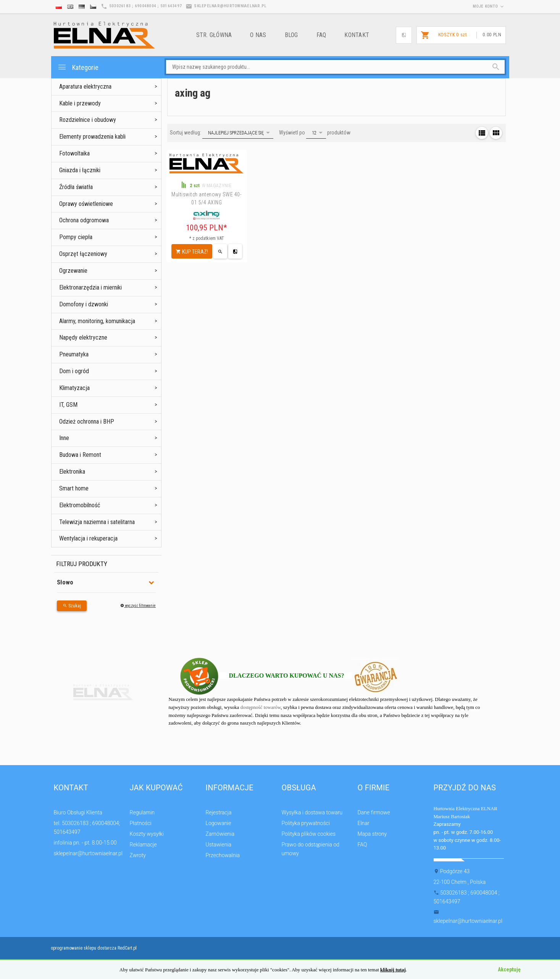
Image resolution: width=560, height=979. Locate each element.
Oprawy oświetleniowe (86, 204)
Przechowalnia (223, 855)
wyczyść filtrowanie (138, 606)
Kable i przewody (80, 103)
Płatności (141, 823)
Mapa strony (372, 834)
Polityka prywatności (306, 823)
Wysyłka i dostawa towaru (312, 812)
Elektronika (72, 472)
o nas (258, 35)
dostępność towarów (261, 707)
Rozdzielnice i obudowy (88, 120)
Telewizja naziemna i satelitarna (97, 522)
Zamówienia (220, 834)
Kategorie (78, 67)
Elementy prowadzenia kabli (92, 137)
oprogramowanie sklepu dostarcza (84, 948)
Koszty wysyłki (147, 834)
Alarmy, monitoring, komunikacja (97, 321)
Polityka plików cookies (309, 834)
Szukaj (72, 606)
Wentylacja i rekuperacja (88, 538)
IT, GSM (68, 405)
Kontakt (357, 35)
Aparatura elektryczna (85, 87)
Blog (291, 35)
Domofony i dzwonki (84, 304)
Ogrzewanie (73, 271)
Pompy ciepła (76, 237)
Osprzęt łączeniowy (83, 254)
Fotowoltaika (74, 153)
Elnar (364, 823)
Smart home (74, 488)
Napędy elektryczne (83, 337)
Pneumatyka (74, 354)
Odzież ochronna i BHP (87, 422)
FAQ (321, 35)
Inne (64, 438)
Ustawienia (219, 845)
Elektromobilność (80, 505)
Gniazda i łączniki (80, 170)
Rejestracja (219, 812)
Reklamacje (143, 845)
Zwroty (138, 855)
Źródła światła (76, 187)
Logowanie (219, 823)
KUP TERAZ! (192, 252)
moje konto (489, 6)
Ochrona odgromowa (84, 220)
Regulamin (142, 812)
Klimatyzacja (74, 388)
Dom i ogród (74, 371)
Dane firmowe (374, 812)
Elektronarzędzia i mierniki (90, 287)
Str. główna (214, 35)
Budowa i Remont (80, 455)
